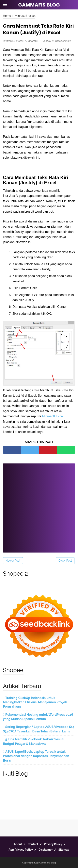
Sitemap (64, 850)
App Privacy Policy (21, 850)
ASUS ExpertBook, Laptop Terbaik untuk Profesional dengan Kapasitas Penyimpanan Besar (36, 756)
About (18, 844)
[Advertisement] (39, 505)
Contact (33, 844)
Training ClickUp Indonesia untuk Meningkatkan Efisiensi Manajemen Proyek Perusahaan (35, 702)
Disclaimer (46, 850)
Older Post (65, 561)
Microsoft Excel (53, 416)
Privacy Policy (53, 844)
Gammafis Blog (39, 5)
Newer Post (13, 561)
